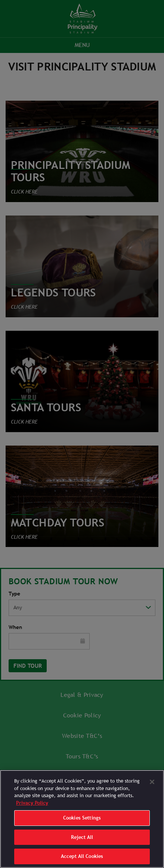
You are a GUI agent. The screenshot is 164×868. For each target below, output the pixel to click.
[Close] (152, 782)
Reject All (82, 837)
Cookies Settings (82, 818)
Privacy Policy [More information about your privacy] (32, 803)
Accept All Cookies (82, 856)
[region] (82, 819)
